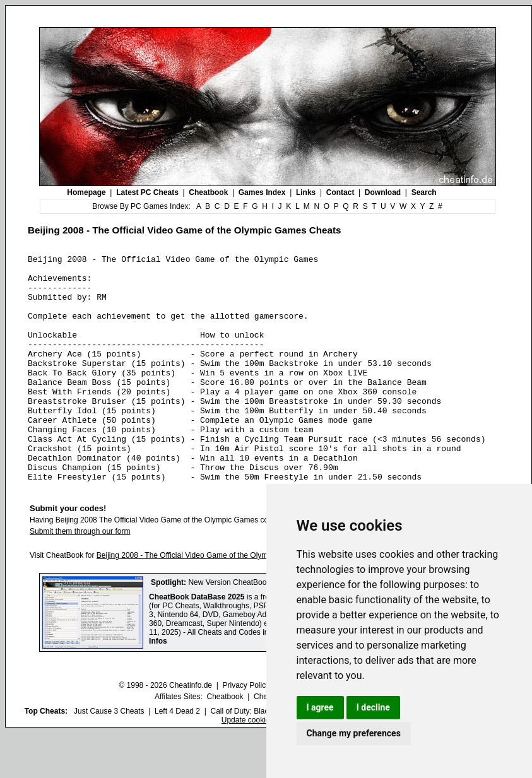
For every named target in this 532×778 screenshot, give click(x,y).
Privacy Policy (246, 731)
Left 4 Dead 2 (177, 757)
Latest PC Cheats (147, 192)
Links (306, 192)
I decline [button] (373, 707)
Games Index (262, 192)
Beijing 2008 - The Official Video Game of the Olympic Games (200, 601)
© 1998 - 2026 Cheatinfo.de (165, 731)
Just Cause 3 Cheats (109, 757)
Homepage (86, 192)
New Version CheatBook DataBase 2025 (256, 628)
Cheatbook (208, 192)
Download (383, 192)
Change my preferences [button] (354, 733)
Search (424, 192)
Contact (340, 192)
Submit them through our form (80, 577)
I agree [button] (320, 707)
